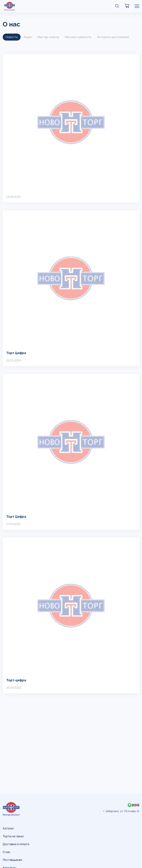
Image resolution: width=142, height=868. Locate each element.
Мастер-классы (48, 37)
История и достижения (113, 37)
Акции (28, 37)
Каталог (8, 828)
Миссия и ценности (78, 37)
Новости (12, 37)
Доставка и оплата (16, 844)
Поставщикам (12, 860)
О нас (7, 852)
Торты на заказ (13, 836)
